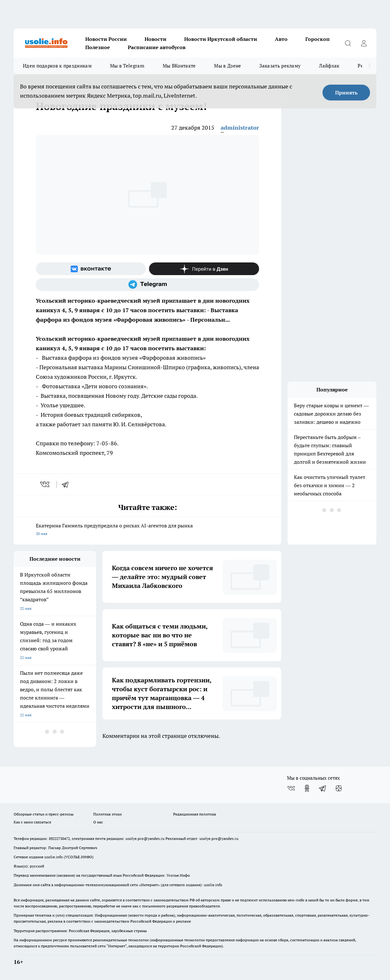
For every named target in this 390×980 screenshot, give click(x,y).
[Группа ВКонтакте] (91, 269)
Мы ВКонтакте (179, 66)
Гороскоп (318, 39)
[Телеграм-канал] (147, 285)
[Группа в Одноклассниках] (307, 788)
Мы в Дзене (227, 66)
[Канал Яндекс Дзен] (204, 269)
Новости (156, 39)
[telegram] (67, 484)
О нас (98, 822)
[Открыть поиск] (348, 43)
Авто (281, 39)
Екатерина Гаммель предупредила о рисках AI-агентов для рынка (147, 530)
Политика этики (107, 814)
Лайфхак (329, 66)
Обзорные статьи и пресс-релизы (44, 814)
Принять (346, 93)
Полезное (98, 47)
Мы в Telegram (127, 66)
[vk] (45, 484)
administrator (240, 128)
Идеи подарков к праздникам (57, 66)
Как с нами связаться (32, 822)
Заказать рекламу (280, 66)
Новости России (106, 39)
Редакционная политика (195, 814)
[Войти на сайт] (364, 43)
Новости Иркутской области (221, 39)
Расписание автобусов (157, 47)
